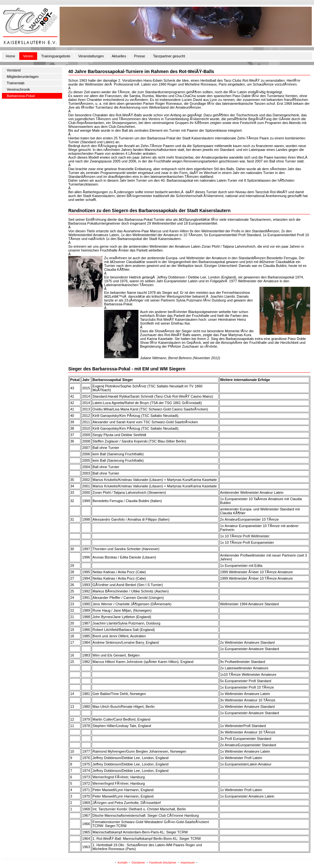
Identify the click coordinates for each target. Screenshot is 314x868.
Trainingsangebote (56, 56)
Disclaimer (138, 863)
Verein (28, 56)
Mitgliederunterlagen (23, 77)
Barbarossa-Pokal (21, 96)
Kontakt (123, 863)
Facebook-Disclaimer (163, 863)
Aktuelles (119, 56)
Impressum (188, 863)
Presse (139, 56)
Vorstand (14, 70)
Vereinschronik (18, 89)
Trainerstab (16, 83)
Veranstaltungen (91, 56)
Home (10, 56)
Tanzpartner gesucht (169, 56)
